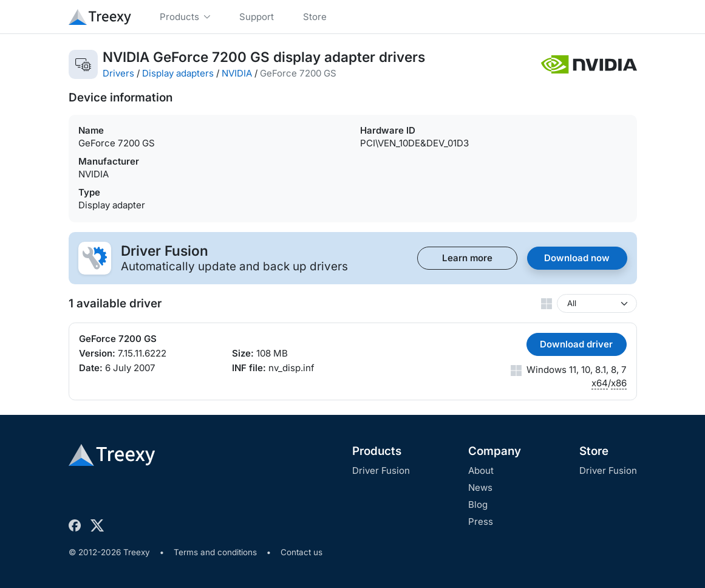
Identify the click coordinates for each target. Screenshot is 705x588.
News (480, 487)
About (481, 470)
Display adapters (178, 73)
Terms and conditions (215, 552)
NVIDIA (237, 73)
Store (594, 451)
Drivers (118, 73)
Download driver (576, 344)
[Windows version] (597, 303)
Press (481, 521)
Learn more (467, 258)
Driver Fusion (381, 470)
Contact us (301, 552)
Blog (478, 504)
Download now (577, 258)
